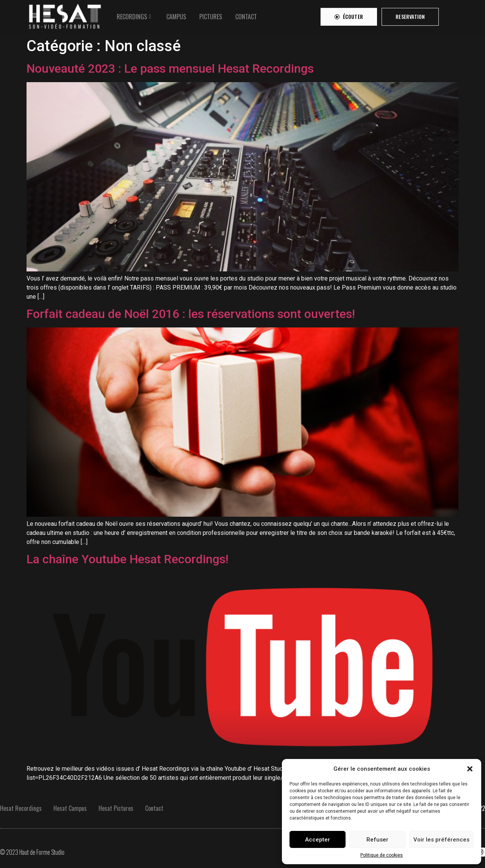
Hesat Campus (70, 808)
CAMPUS (176, 14)
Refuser (377, 840)
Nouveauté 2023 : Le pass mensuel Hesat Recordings (170, 69)
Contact (154, 808)
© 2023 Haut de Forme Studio (32, 852)
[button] (470, 769)
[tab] (135, 14)
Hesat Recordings (21, 808)
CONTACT (246, 14)
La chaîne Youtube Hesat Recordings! (128, 559)
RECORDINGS (132, 14)
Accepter (318, 840)
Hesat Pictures (116, 808)
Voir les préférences (441, 840)
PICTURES (211, 14)
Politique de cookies (382, 855)
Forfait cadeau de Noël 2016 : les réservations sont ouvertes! (191, 314)
